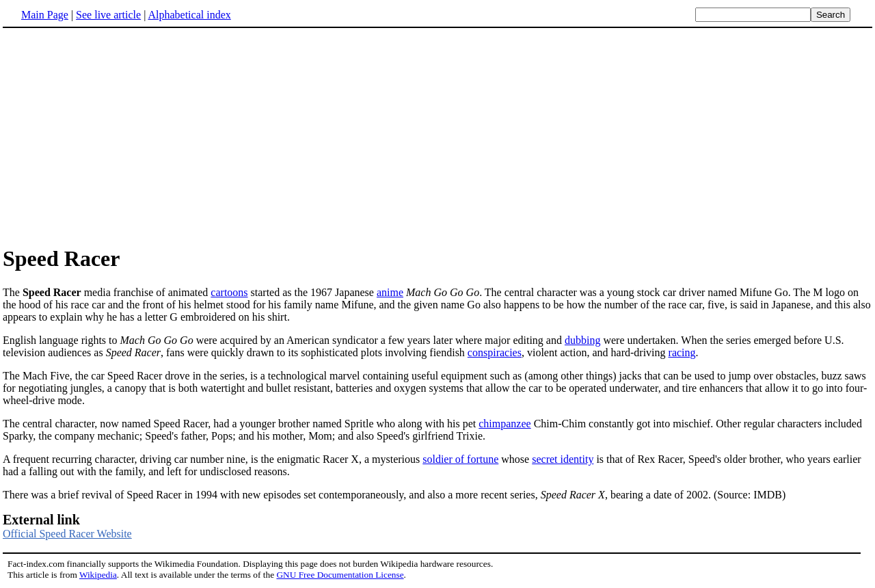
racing (682, 352)
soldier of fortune (460, 459)
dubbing (582, 340)
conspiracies (495, 352)
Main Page (45, 15)
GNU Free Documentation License (340, 575)
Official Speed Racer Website (67, 534)
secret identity (563, 459)
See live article (108, 15)
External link (41, 520)
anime (390, 292)
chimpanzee (504, 424)
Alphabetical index (189, 15)
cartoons (229, 292)
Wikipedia (98, 575)
